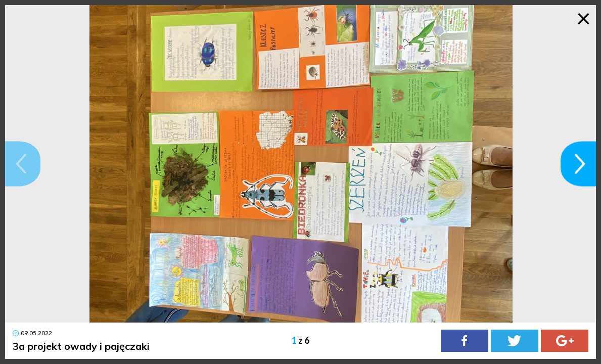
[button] (23, 164)
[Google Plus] (565, 341)
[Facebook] (465, 341)
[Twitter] (515, 341)
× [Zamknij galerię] (584, 18)
